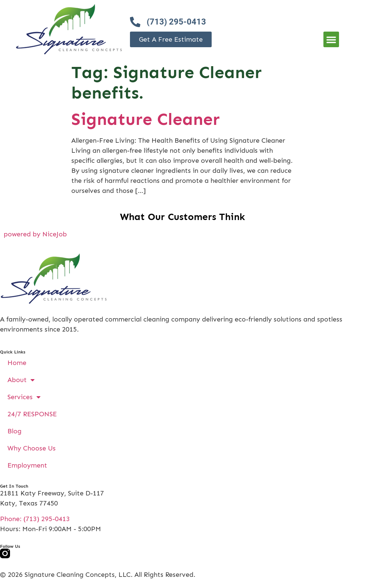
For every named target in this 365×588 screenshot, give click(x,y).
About (21, 380)
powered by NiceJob (35, 234)
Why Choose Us (32, 448)
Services (24, 397)
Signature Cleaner (146, 119)
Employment (27, 465)
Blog (14, 431)
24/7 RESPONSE (32, 414)
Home (17, 363)
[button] (331, 39)
